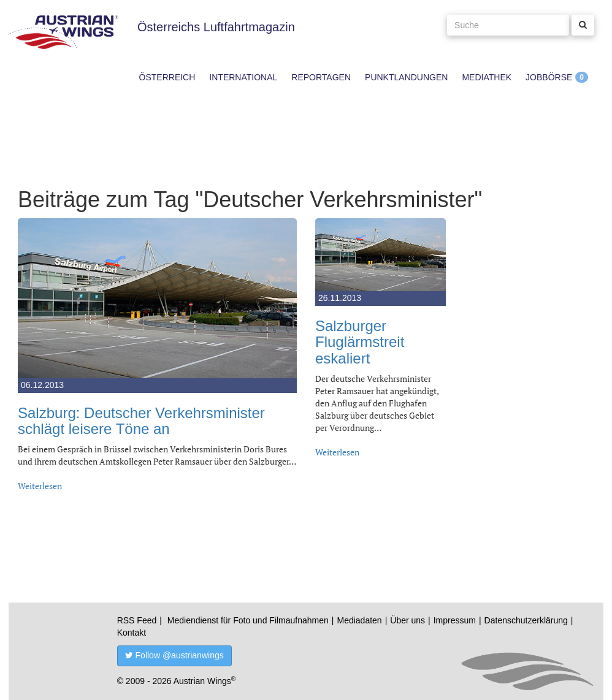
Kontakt (132, 633)
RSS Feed (137, 620)
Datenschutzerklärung (526, 620)
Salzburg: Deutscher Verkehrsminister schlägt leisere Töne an (141, 421)
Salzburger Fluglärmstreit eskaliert (360, 342)
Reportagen (321, 77)
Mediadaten (359, 620)
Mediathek (487, 77)
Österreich (167, 77)
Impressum (455, 620)
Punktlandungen (406, 77)
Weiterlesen (40, 486)
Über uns (407, 620)
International (243, 77)
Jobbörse (549, 77)
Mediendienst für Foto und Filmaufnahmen (248, 620)
